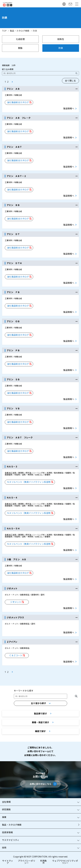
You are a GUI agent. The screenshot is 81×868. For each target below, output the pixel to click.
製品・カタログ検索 (20, 31)
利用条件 (43, 862)
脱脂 (20, 48)
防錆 (61, 48)
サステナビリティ (11, 840)
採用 (4, 848)
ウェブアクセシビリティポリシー (65, 862)
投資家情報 (7, 832)
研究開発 (6, 810)
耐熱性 (61, 39)
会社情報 (6, 802)
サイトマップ (8, 862)
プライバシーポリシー (27, 862)
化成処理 (20, 39)
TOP (4, 31)
